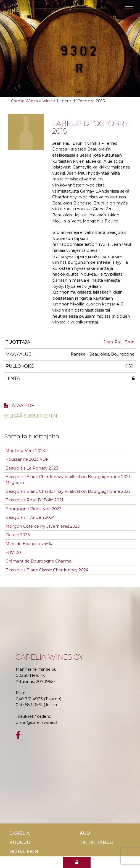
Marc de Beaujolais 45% (29, 544)
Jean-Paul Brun (119, 342)
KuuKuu (20, 842)
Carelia (20, 833)
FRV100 (13, 553)
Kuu (85, 833)
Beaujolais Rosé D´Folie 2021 (34, 500)
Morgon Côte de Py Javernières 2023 (43, 526)
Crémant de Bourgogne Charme (39, 561)
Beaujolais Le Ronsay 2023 (32, 468)
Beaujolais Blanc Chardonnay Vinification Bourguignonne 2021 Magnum (68, 480)
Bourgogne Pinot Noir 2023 (34, 509)
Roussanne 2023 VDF (27, 459)
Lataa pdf (19, 406)
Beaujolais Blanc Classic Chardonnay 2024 (47, 570)
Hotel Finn (24, 852)
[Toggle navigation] (129, 9)
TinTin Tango (97, 842)
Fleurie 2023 (18, 535)
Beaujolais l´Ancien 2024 (30, 517)
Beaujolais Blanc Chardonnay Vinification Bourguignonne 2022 (68, 491)
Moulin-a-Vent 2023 (25, 451)
